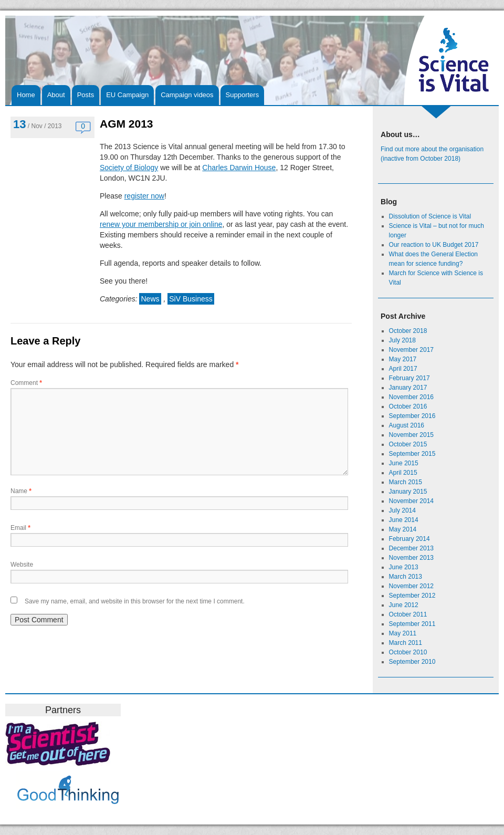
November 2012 (411, 586)
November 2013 (411, 558)
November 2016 (411, 397)
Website (22, 565)
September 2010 (412, 662)
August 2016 (407, 425)
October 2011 (408, 614)
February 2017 (409, 378)
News (150, 299)
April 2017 (403, 369)
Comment (26, 383)
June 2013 (404, 567)
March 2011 (406, 643)
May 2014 (403, 529)
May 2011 (403, 633)
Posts (86, 95)
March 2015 (406, 482)
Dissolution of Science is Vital (430, 216)
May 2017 (403, 359)
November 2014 (411, 501)
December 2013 (411, 548)
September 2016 (412, 416)
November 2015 (411, 435)
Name (21, 491)
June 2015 (404, 463)
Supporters (243, 95)
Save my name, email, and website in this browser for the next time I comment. (135, 601)
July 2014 (402, 510)
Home (26, 95)
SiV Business (191, 299)
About (56, 95)
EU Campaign (127, 95)
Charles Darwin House (239, 168)
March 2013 (406, 577)
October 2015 (408, 444)
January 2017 (408, 388)
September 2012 (412, 596)
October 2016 (408, 406)
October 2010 (408, 652)
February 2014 (409, 539)
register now (144, 196)
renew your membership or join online (161, 224)
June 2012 (404, 605)
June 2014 (404, 520)
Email (20, 528)
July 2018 (402, 340)
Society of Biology (129, 168)
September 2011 (412, 624)
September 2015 (412, 454)
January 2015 (408, 492)
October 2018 (408, 331)
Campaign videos (187, 95)
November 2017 (411, 350)
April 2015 (403, 473)
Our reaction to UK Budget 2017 (434, 245)
